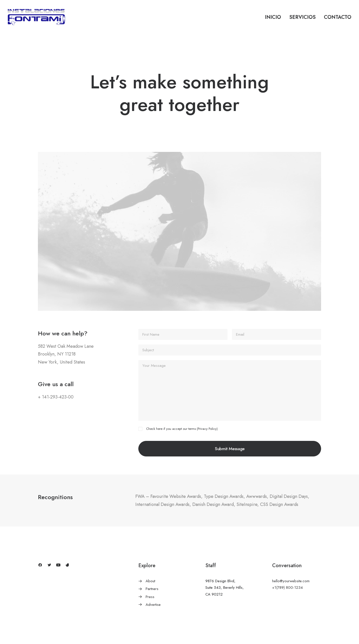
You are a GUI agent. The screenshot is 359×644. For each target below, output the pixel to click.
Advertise (153, 605)
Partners (152, 589)
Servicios (302, 17)
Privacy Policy (207, 429)
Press (150, 597)
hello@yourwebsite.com (291, 581)
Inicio (273, 17)
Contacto (338, 17)
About (150, 581)
